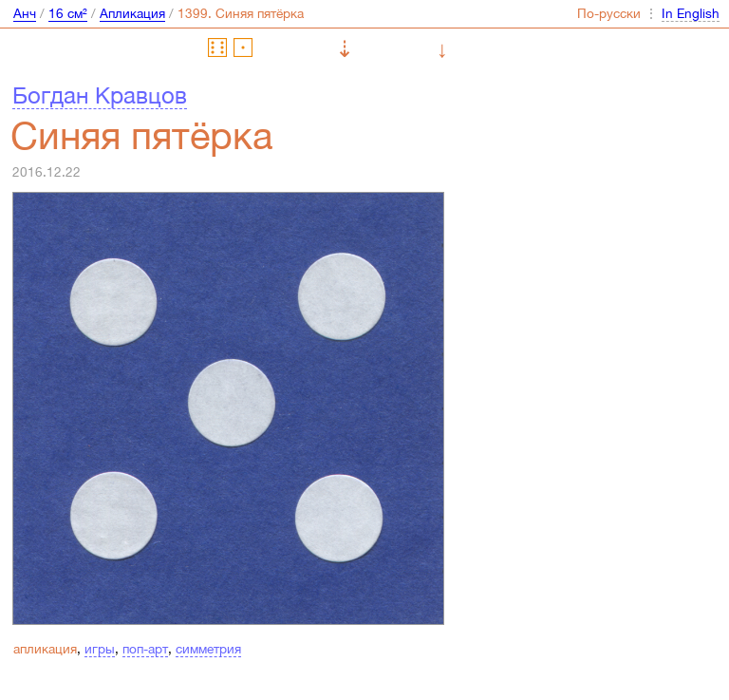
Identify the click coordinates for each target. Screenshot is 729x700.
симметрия (208, 649)
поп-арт (145, 649)
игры (100, 649)
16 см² (68, 13)
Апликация (132, 13)
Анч (25, 13)
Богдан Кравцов (100, 95)
